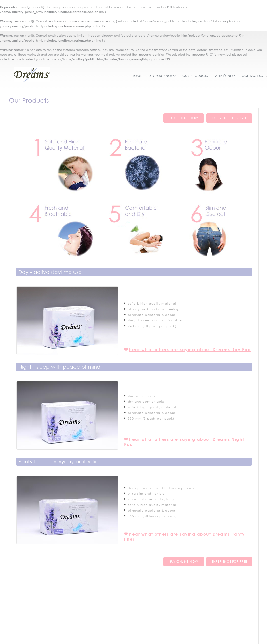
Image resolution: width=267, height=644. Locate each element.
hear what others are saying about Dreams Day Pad (190, 349)
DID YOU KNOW (162, 76)
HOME (137, 76)
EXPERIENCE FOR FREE (229, 118)
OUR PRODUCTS (195, 76)
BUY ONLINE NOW (184, 118)
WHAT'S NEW (225, 76)
